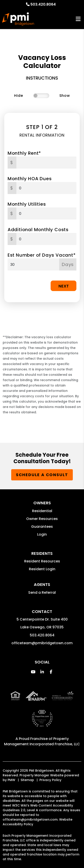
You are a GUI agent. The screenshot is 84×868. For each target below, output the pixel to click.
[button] (33, 672)
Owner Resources (42, 519)
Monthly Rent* (24, 153)
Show (65, 96)
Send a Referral (42, 592)
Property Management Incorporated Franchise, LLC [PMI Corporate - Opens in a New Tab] (42, 741)
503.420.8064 (43, 4)
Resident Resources (42, 561)
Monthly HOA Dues (30, 179)
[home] (18, 19)
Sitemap (27, 780)
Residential (42, 511)
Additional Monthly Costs (38, 230)
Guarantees (42, 527)
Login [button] (42, 534)
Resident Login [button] (42, 569)
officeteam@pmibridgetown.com (42, 643)
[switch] (41, 96)
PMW (11, 780)
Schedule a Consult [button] (42, 475)
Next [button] (64, 286)
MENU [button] (78, 19)
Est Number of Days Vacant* (42, 255)
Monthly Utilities (27, 204)
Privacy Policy (50, 780)
